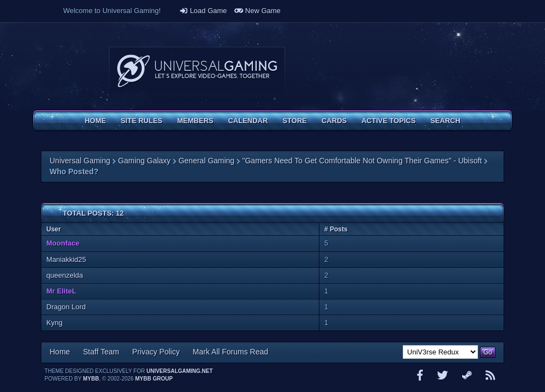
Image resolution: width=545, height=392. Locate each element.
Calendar (248, 121)
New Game (258, 11)
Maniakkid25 (66, 259)
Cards (334, 121)
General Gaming (206, 161)
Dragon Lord (66, 307)
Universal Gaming (80, 161)
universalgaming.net (180, 371)
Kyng (55, 323)
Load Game (203, 11)
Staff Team (101, 352)
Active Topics (388, 121)
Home (95, 121)
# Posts (336, 229)
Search (446, 121)
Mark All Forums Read (231, 352)
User (54, 229)
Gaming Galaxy (144, 161)
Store (295, 121)
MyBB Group (154, 379)
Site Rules (141, 121)
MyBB (91, 379)
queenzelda (65, 275)
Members (195, 121)
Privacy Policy (156, 352)
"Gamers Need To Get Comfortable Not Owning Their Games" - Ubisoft (362, 161)
